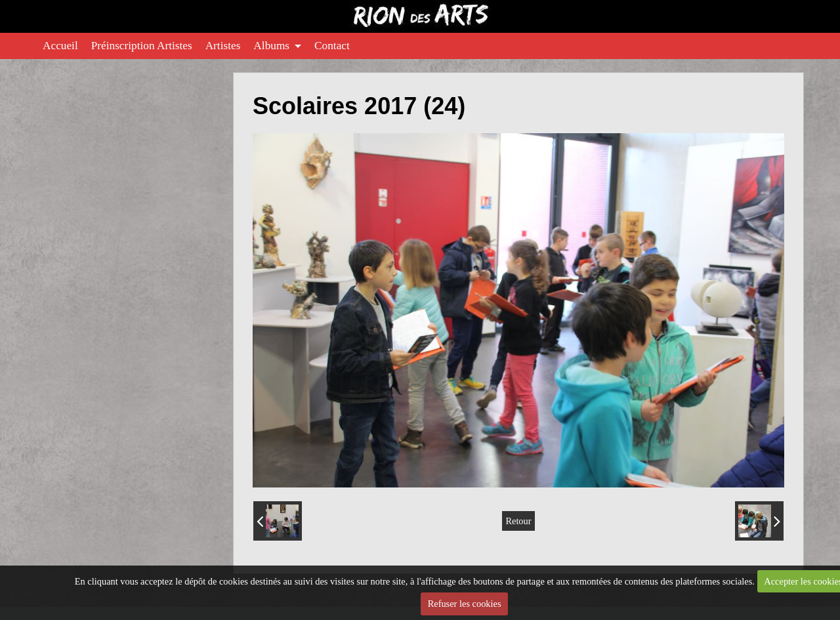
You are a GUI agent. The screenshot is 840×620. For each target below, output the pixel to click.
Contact (332, 46)
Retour (518, 521)
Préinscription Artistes (142, 46)
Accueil (60, 46)
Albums (271, 46)
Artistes (223, 46)
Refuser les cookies (465, 604)
